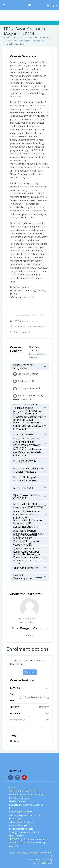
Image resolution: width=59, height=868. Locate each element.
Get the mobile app (42, 863)
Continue (30, 672)
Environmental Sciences (21, 829)
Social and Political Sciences (23, 791)
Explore (28, 37)
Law (11, 808)
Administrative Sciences (21, 822)
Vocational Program (19, 825)
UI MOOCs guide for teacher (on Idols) (29, 839)
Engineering (15, 818)
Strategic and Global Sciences (24, 832)
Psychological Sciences (21, 812)
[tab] (29, 366)
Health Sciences (43, 37)
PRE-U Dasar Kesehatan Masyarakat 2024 (27, 41)
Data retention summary (39, 860)
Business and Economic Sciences (26, 805)
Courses (17, 37)
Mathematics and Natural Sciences (27, 794)
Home (7, 37)
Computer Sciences (19, 798)
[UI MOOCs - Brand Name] (30, 5)
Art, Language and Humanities (25, 815)
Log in (52, 5)
